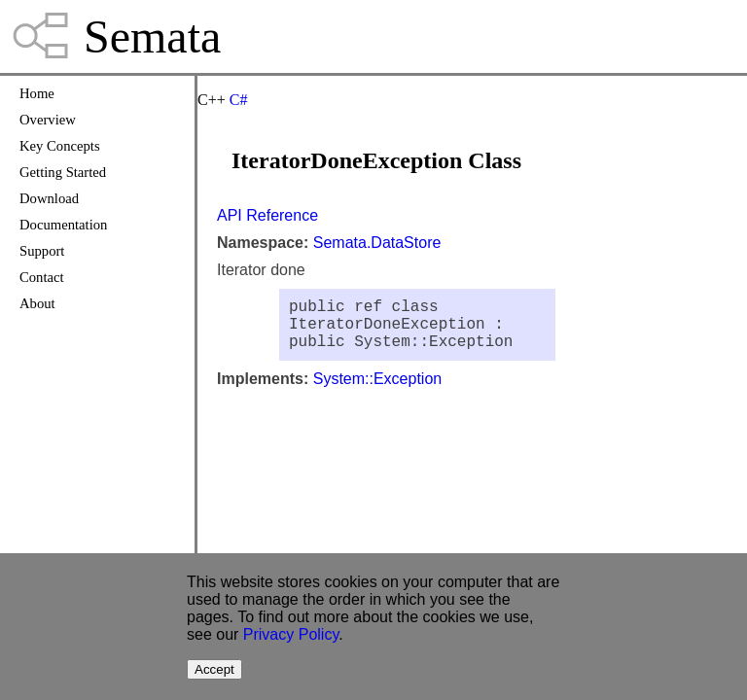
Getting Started (63, 172)
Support (42, 251)
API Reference (267, 215)
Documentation (63, 225)
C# (239, 100)
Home (37, 93)
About (37, 303)
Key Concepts (60, 146)
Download (49, 198)
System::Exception (378, 390)
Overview (48, 120)
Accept (214, 669)
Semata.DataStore (377, 243)
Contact (42, 277)
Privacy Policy (291, 634)
